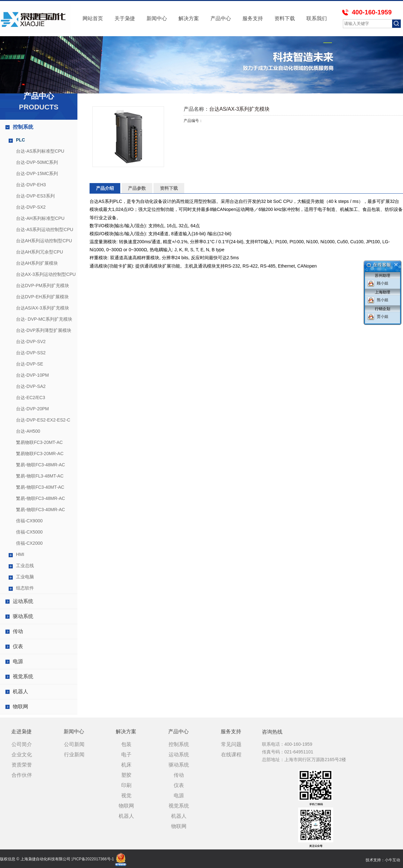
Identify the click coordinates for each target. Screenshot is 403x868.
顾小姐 (383, 283)
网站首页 (93, 18)
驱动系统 (23, 616)
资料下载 (285, 18)
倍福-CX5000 (29, 532)
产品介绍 (105, 188)
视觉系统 (23, 676)
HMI (20, 554)
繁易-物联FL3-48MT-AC (40, 476)
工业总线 (25, 566)
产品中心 (221, 18)
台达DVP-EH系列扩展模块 (42, 297)
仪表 (18, 646)
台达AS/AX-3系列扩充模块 (43, 308)
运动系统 (23, 601)
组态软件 (25, 588)
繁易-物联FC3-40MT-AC (40, 487)
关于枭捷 (125, 18)
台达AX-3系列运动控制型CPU (46, 274)
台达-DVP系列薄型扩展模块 (44, 330)
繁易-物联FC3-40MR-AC (40, 510)
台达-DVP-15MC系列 (37, 173)
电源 (18, 661)
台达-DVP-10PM (32, 375)
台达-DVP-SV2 (31, 342)
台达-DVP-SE (30, 364)
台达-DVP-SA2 (31, 386)
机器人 (20, 691)
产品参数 (137, 188)
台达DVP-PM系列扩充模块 (43, 285)
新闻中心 (157, 18)
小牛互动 (392, 860)
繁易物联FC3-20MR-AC (40, 454)
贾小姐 (383, 317)
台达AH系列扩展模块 (37, 263)
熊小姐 (383, 300)
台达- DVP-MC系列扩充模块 (44, 319)
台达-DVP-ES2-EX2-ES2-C (43, 420)
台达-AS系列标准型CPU (40, 151)
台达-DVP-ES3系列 (35, 196)
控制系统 (23, 127)
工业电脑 (25, 577)
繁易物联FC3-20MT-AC (39, 442)
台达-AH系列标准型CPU (40, 218)
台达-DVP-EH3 (31, 185)
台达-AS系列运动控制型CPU (45, 229)
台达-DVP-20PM (32, 409)
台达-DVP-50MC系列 (37, 162)
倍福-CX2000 (29, 543)
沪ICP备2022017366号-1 (93, 859)
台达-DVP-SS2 (31, 353)
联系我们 (317, 18)
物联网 (20, 707)
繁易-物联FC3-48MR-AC (40, 465)
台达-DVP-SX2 (31, 207)
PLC (20, 140)
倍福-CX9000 (29, 521)
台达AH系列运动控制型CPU (44, 241)
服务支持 (253, 18)
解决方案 (189, 18)
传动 (18, 631)
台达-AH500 (28, 431)
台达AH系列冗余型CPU (40, 252)
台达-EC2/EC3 (31, 398)
